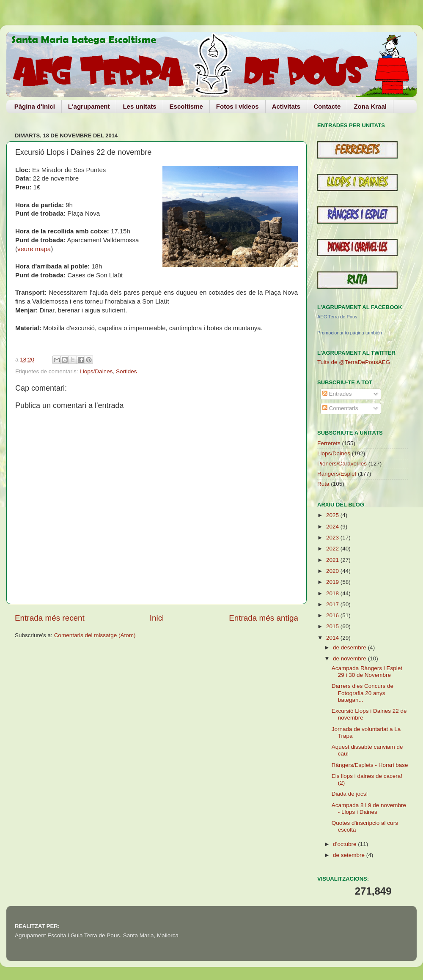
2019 (333, 582)
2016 (333, 615)
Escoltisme (186, 106)
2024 (333, 527)
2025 (333, 515)
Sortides (126, 371)
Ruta (323, 484)
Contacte (327, 106)
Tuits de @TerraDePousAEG (354, 362)
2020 (333, 571)
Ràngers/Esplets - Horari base (370, 765)
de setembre (350, 855)
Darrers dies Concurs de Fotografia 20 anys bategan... (363, 693)
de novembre (350, 658)
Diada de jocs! (350, 794)
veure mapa (34, 249)
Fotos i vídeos (238, 106)
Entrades (337, 394)
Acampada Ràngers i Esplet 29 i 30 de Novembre (367, 672)
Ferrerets (329, 443)
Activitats (286, 106)
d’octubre (345, 844)
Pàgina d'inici (35, 106)
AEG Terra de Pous (337, 317)
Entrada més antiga (264, 618)
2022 (333, 549)
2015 (333, 626)
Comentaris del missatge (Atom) (95, 635)
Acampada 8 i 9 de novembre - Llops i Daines (369, 809)
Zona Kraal (370, 106)
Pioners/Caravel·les (342, 464)
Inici (157, 618)
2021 (333, 560)
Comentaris (340, 408)
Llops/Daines (96, 371)
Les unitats (139, 106)
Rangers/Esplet (337, 474)
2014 (333, 638)
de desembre (350, 647)
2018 (333, 593)
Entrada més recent (50, 618)
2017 (333, 604)
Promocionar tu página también (350, 333)
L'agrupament (89, 106)
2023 (333, 538)
